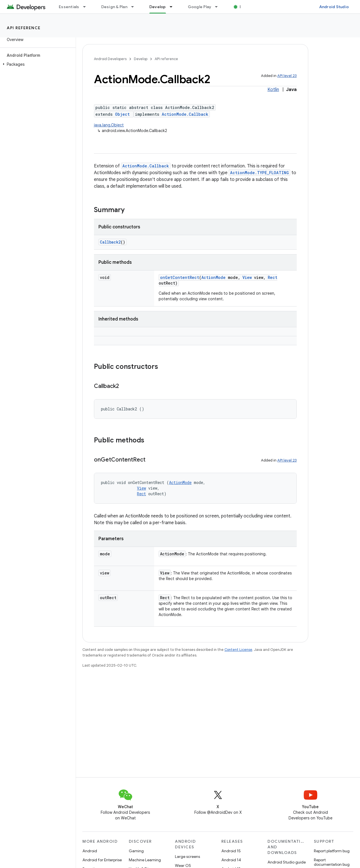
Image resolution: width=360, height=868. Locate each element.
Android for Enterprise (102, 860)
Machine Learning (145, 860)
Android (90, 851)
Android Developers (110, 59)
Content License (238, 650)
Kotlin (273, 90)
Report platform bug (332, 851)
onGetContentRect (180, 277)
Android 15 (231, 851)
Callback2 (110, 242)
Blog (244, 7)
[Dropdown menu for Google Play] (219, 7)
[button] (37, 64)
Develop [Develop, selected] (158, 7)
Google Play (200, 7)
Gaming (136, 851)
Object (122, 114)
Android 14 (231, 860)
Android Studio (334, 7)
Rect (273, 277)
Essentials (69, 7)
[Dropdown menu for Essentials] (87, 7)
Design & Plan (114, 7)
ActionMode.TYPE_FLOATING (259, 173)
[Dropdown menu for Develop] (174, 7)
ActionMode (213, 277)
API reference (24, 28)
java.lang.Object (109, 125)
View (247, 277)
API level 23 (287, 76)
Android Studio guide (287, 862)
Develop (141, 59)
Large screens (187, 856)
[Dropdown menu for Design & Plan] (135, 7)
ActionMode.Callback (185, 114)
